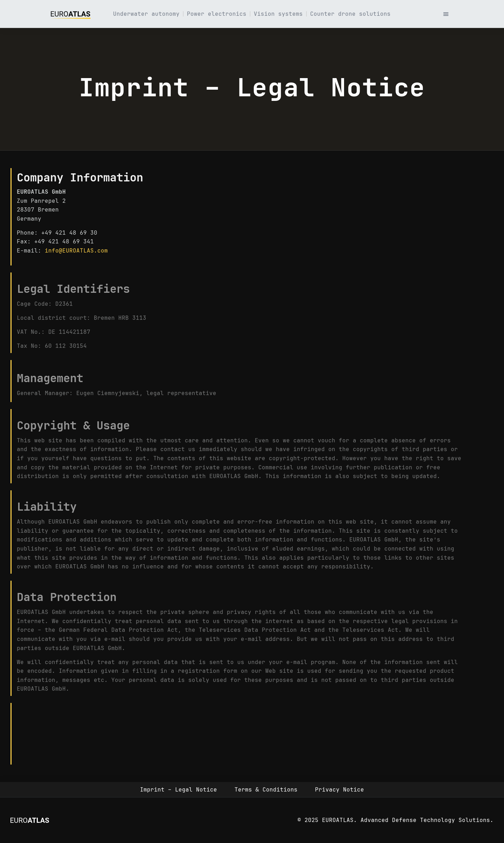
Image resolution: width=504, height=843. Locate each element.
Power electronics (217, 14)
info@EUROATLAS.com (76, 251)
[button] (446, 14)
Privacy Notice (339, 790)
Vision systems (278, 14)
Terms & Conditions (266, 790)
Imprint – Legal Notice (178, 790)
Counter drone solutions (350, 14)
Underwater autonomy (146, 14)
